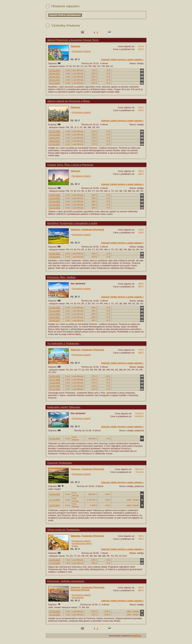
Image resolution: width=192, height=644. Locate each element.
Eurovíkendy (78, 597)
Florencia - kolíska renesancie (66, 581)
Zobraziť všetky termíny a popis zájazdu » (122, 60)
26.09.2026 (55, 494)
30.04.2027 (55, 77)
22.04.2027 (55, 320)
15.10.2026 (55, 205)
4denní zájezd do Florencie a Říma (68, 101)
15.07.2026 (55, 379)
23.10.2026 (55, 70)
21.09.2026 (55, 439)
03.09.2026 (55, 195)
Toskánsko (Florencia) (93, 230)
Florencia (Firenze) (80, 590)
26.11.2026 (55, 314)
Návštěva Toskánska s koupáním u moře (72, 223)
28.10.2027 (55, 83)
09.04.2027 (55, 141)
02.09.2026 (55, 386)
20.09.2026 (55, 560)
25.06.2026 (55, 254)
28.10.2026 (55, 208)
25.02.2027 (55, 317)
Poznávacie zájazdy (81, 51)
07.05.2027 (55, 144)
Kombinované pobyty (82, 543)
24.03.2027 (55, 505)
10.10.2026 (55, 135)
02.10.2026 (55, 131)
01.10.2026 (55, 201)
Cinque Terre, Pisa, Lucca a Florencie (70, 165)
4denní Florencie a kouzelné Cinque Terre (73, 40)
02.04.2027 (55, 73)
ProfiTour (136, 636)
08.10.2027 (55, 80)
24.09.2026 (55, 198)
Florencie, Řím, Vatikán (61, 277)
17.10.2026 (55, 500)
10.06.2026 (55, 376)
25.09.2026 (55, 611)
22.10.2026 (55, 311)
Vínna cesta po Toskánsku (63, 530)
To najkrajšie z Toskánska (63, 343)
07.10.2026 (55, 389)
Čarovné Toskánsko (60, 463)
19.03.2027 (55, 138)
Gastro (75, 546)
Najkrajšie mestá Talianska (64, 407)
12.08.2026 (55, 383)
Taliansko (75, 46)
